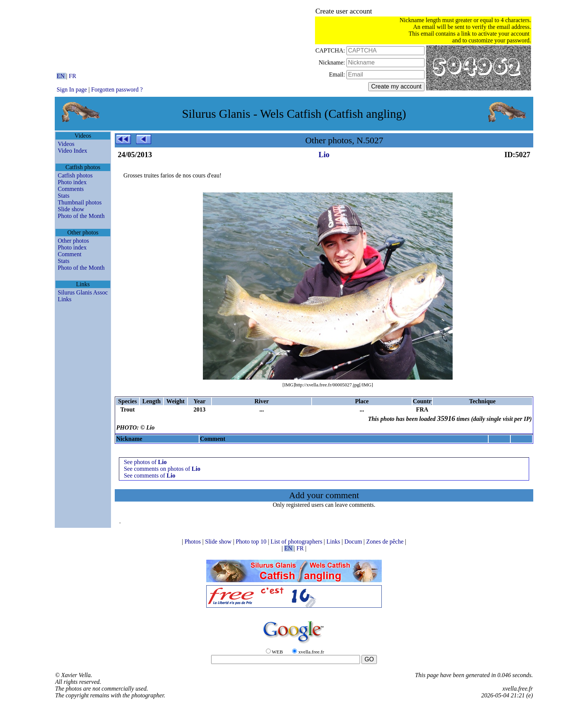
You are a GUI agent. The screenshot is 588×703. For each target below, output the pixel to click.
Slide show (71, 209)
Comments (71, 189)
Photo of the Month (81, 216)
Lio (324, 155)
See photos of (145, 462)
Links (64, 299)
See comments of (149, 475)
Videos (66, 144)
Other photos (73, 241)
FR (73, 76)
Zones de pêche (386, 542)
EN (61, 76)
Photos (193, 542)
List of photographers (297, 542)
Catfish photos (75, 175)
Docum (354, 542)
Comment (70, 254)
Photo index (72, 182)
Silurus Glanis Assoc (83, 292)
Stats (64, 196)
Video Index (73, 151)
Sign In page (72, 89)
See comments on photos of (162, 469)
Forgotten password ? (117, 89)
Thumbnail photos (80, 202)
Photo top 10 (252, 542)
